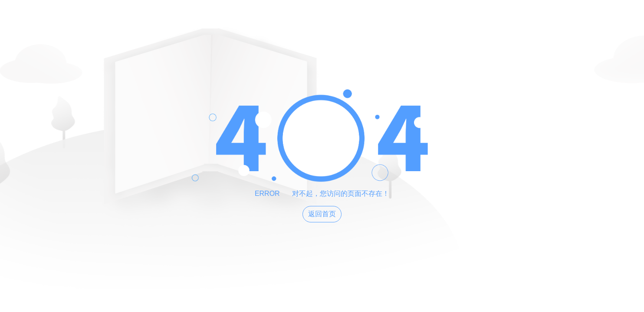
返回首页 (322, 214)
